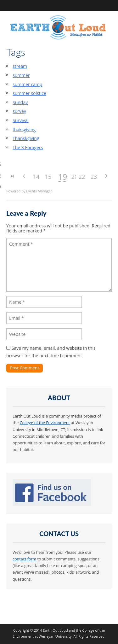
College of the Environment (45, 423)
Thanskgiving (26, 138)
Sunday (20, 102)
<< (12, 176)
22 (82, 177)
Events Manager (39, 191)
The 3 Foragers (28, 147)
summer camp (27, 84)
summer (21, 75)
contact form (24, 559)
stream (20, 66)
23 (94, 177)
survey (19, 111)
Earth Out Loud (55, 630)
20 (75, 177)
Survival (21, 120)
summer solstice (29, 93)
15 (48, 177)
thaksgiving (24, 129)
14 (36, 177)
